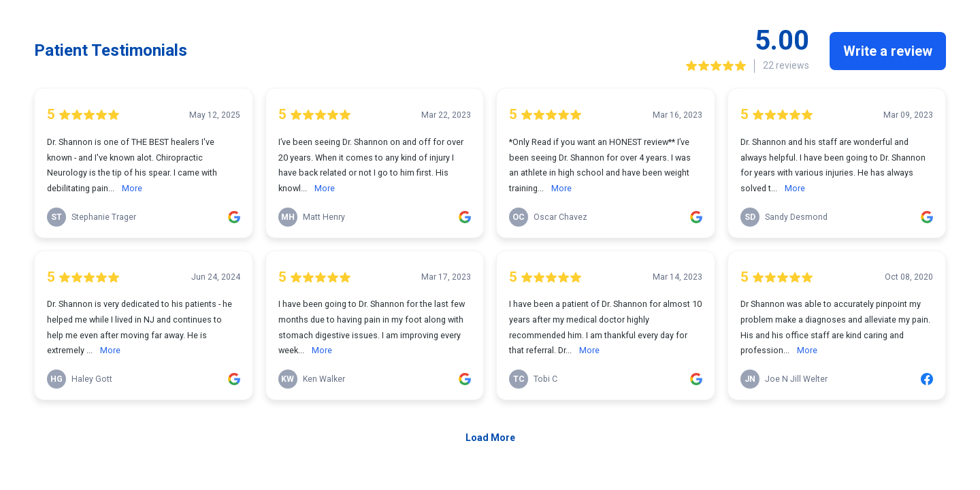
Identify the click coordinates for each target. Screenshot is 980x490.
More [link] (132, 188)
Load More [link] (490, 438)
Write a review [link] (888, 51)
